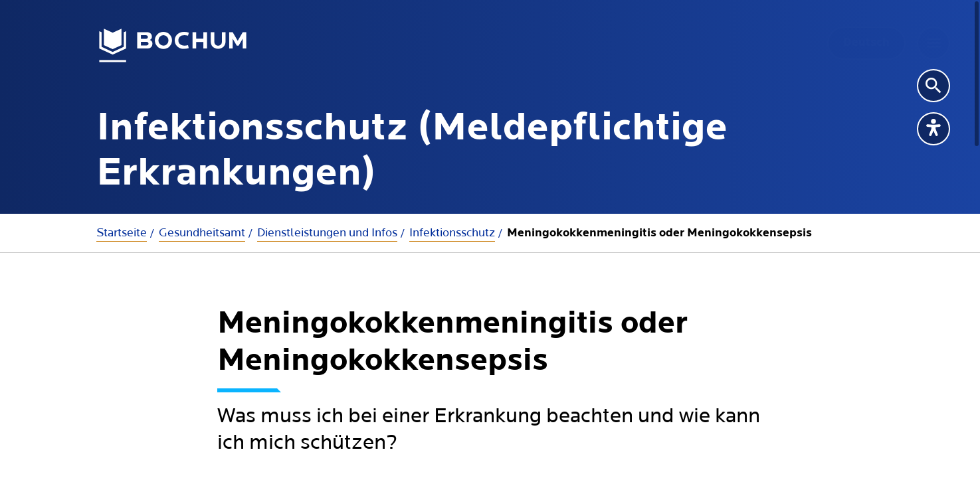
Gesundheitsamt (202, 233)
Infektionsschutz (452, 233)
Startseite (122, 233)
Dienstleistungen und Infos (327, 233)
